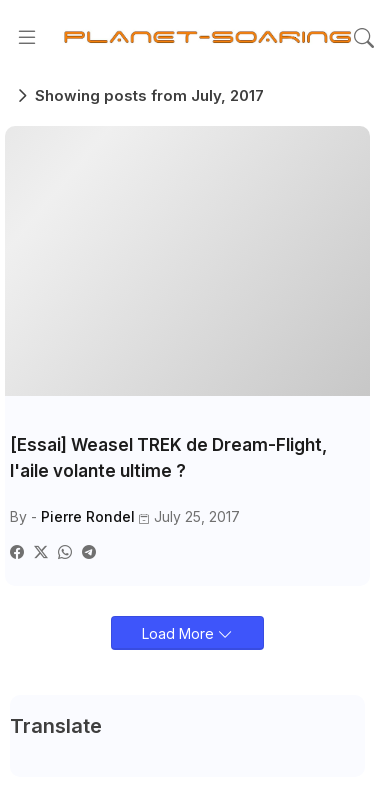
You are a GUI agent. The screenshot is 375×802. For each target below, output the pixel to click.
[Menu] (27, 38)
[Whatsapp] (65, 551)
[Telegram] (89, 551)
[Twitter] (41, 551)
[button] (363, 38)
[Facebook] (17, 551)
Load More (180, 633)
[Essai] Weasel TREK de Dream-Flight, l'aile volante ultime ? (168, 458)
